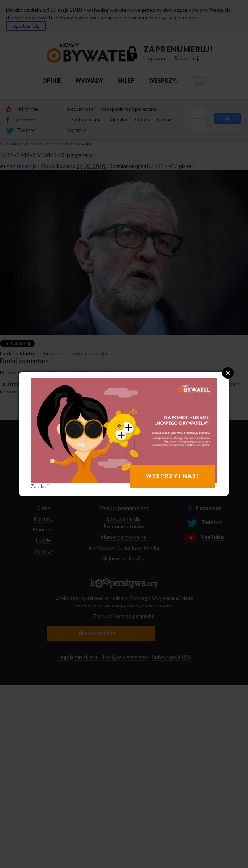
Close (228, 373)
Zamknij (40, 486)
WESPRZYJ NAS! (173, 476)
